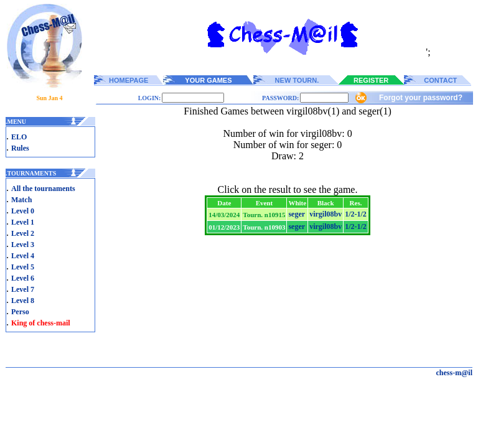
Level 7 (23, 289)
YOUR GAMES (208, 80)
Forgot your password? (421, 98)
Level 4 (23, 256)
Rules (20, 148)
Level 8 (23, 301)
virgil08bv (326, 214)
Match (21, 200)
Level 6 (23, 278)
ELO (19, 137)
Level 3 (23, 245)
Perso (20, 312)
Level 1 (23, 222)
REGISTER (371, 80)
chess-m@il (455, 373)
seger (297, 214)
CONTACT (440, 80)
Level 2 (23, 233)
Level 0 (23, 211)
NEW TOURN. (297, 80)
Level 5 (23, 267)
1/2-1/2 (356, 214)
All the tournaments (43, 189)
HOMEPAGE (129, 80)
